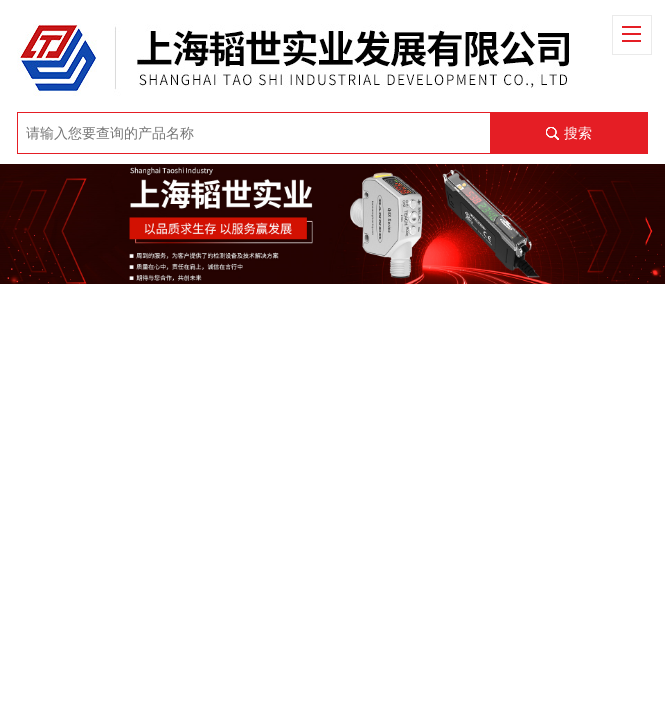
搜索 (578, 133)
